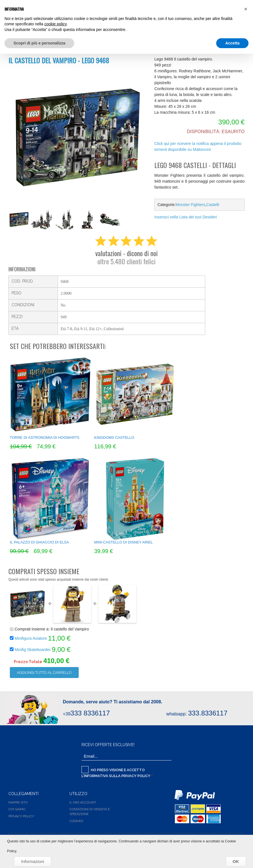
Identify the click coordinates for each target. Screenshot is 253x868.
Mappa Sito (18, 802)
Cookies (76, 821)
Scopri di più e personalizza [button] (39, 43)
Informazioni (33, 861)
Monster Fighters (190, 205)
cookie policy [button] (56, 24)
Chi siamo (17, 809)
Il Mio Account (83, 802)
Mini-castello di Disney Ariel (124, 542)
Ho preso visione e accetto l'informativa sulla (116, 772)
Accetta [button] (232, 43)
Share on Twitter (171, 226)
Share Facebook (160, 226)
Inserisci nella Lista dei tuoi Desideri (186, 217)
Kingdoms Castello (114, 438)
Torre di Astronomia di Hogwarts (45, 438)
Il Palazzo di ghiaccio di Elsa (39, 542)
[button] (246, 9)
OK (236, 861)
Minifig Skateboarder (33, 649)
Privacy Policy (136, 776)
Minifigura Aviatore (31, 638)
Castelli (213, 205)
